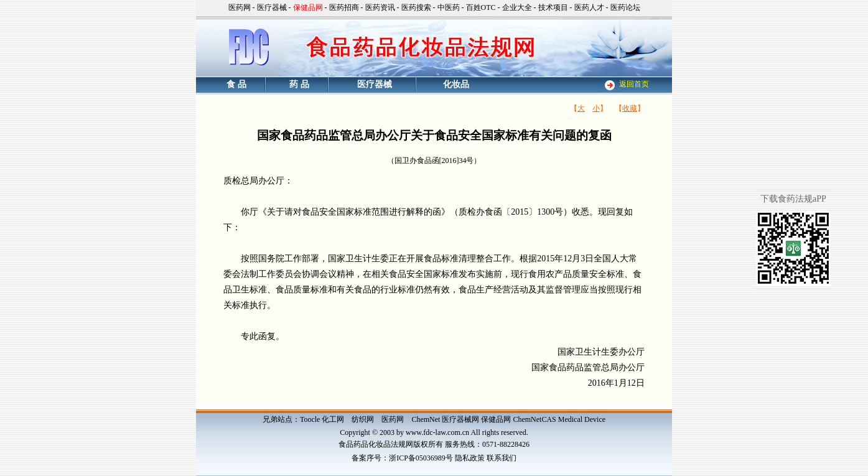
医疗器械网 (460, 419)
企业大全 (517, 7)
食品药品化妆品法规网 (376, 444)
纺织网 (363, 419)
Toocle (310, 419)
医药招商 (344, 7)
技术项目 (553, 7)
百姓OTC (481, 7)
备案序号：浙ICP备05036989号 (402, 458)
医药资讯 (380, 7)
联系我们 (502, 458)
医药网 (240, 7)
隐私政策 (470, 458)
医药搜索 (416, 7)
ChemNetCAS (534, 419)
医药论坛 (625, 7)
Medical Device (582, 419)
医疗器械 (272, 7)
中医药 (449, 7)
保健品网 (496, 419)
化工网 (333, 419)
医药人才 (589, 7)
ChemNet (426, 419)
